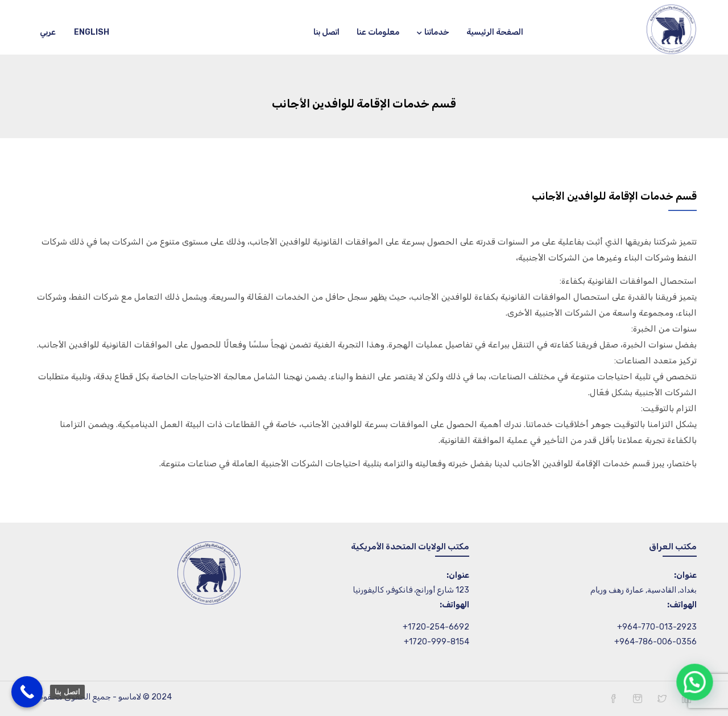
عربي (48, 32)
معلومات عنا (378, 32)
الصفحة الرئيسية (495, 32)
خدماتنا (433, 32)
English (92, 32)
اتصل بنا (326, 32)
